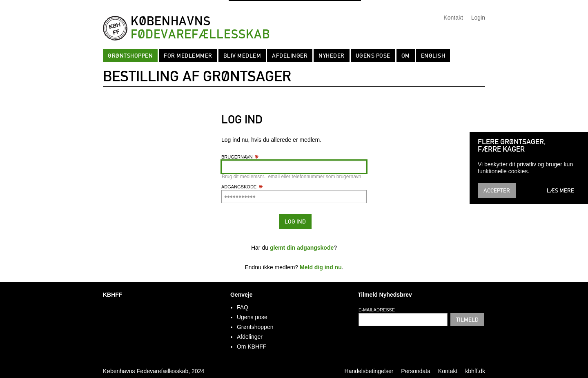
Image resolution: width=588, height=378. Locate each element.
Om (406, 56)
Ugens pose (373, 56)
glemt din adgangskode (302, 248)
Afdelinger (290, 56)
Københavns (200, 28)
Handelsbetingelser (369, 371)
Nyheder (332, 56)
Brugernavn (240, 157)
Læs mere (560, 190)
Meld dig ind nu (321, 267)
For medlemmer (188, 56)
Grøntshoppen (130, 56)
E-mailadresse (377, 310)
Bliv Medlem (242, 56)
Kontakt (453, 18)
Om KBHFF (252, 347)
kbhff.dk (475, 371)
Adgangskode (242, 187)
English (433, 56)
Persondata (416, 371)
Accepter (497, 190)
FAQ (243, 307)
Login (478, 18)
